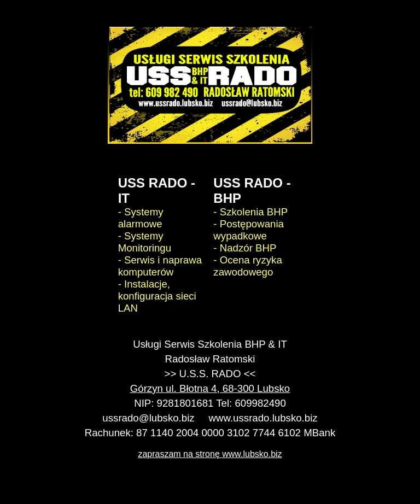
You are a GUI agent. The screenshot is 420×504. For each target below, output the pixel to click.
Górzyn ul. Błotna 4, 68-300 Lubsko (210, 388)
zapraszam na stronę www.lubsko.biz (210, 454)
